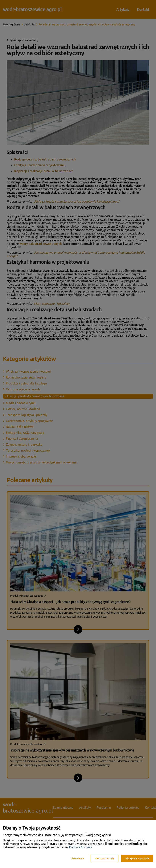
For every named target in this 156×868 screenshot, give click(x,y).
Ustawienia (77, 858)
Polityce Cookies (81, 847)
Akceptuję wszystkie (137, 858)
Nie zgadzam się (105, 858)
